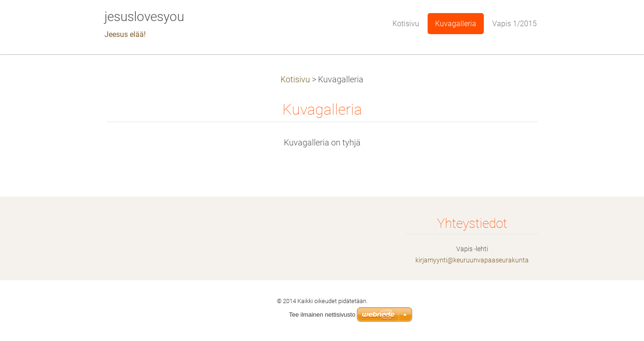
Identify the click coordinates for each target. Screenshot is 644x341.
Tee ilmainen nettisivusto (322, 315)
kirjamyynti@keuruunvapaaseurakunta (472, 260)
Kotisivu (295, 80)
